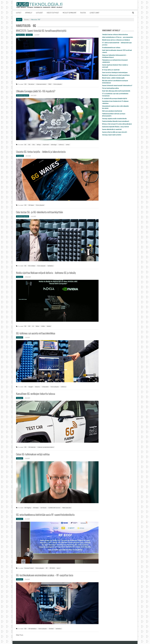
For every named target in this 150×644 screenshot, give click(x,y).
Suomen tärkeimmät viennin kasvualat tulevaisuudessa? (117, 85)
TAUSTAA (83, 13)
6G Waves (31, 205)
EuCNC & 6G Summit (54, 508)
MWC (50, 84)
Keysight (31, 387)
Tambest (51, 629)
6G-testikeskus (32, 629)
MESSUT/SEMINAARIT (70, 13)
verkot (68, 145)
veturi (58, 568)
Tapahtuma (20, 35)
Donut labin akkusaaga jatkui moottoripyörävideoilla (116, 91)
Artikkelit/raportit (23, 95)
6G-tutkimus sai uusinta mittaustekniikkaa (36, 333)
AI (33, 326)
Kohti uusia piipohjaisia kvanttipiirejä (112, 111)
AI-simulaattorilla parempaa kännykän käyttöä (115, 98)
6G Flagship (28, 508)
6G (25, 84)
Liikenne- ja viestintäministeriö (46, 447)
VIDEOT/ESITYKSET (53, 13)
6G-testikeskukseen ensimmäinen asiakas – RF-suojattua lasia (45, 575)
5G (25, 145)
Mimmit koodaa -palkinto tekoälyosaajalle (113, 78)
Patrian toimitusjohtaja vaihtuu (110, 88)
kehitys (39, 145)
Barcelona (31, 84)
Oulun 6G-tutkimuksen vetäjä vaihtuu (33, 454)
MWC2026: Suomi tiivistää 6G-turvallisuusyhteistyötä (41, 31)
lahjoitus (37, 387)
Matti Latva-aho (67, 508)
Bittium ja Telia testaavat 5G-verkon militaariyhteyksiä (117, 124)
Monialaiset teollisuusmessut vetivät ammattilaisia (116, 75)
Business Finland (29, 568)
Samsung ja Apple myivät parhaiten (112, 135)
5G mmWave (32, 266)
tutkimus (61, 145)
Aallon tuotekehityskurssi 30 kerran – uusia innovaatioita (117, 37)
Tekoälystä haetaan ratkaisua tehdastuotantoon (115, 34)
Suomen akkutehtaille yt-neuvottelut (112, 129)
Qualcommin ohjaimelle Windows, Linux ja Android (115, 127)
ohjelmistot (46, 145)
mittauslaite (45, 387)
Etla (34, 145)
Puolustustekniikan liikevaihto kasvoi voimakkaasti (116, 121)
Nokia (37, 326)
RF (47, 568)
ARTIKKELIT (29, 13)
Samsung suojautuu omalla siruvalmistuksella (114, 118)
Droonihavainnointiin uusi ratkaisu (111, 47)
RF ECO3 (52, 568)
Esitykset (20, 156)
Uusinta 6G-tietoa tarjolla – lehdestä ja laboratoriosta (41, 152)
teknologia (54, 145)
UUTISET (19, 13)
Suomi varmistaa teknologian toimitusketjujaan (115, 72)
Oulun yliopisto (58, 84)
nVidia (43, 326)
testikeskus (50, 266)
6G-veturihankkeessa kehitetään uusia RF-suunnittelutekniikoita (45, 515)
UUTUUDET (39, 13)
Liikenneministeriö (41, 84)
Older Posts (20, 635)
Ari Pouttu (43, 508)
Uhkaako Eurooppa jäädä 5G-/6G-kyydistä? (36, 91)
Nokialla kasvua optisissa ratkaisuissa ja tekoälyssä (116, 40)
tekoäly (49, 326)
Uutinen (29, 35)
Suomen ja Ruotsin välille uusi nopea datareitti (115, 132)
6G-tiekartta (32, 447)
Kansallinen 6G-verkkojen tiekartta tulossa (36, 394)
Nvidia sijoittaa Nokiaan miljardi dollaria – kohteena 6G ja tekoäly (46, 273)
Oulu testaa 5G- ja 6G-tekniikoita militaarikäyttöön (39, 212)
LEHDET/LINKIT (94, 13)
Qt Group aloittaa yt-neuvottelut (111, 70)
